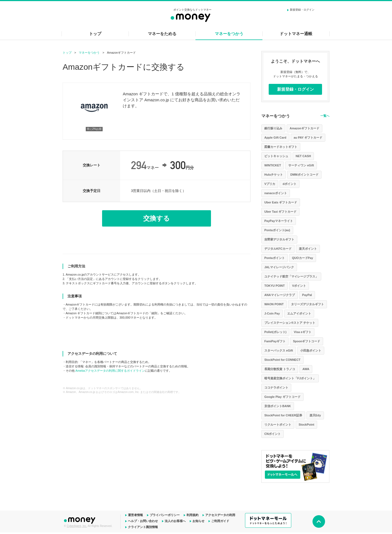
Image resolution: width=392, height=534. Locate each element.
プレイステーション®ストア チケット (290, 323)
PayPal (307, 295)
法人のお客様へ (175, 521)
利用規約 (192, 515)
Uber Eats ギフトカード (281, 202)
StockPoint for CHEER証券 (283, 415)
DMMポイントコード (304, 175)
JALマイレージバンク (279, 267)
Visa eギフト (303, 332)
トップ (95, 34)
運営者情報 (135, 515)
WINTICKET (273, 165)
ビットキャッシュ (276, 156)
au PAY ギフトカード (308, 138)
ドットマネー (80, 520)
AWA (306, 369)
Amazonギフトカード (304, 128)
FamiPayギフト (275, 341)
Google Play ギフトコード (282, 397)
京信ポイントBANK (278, 406)
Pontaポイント (275, 258)
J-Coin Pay (272, 313)
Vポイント (299, 286)
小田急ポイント (311, 350)
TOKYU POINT (275, 286)
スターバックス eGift (279, 350)
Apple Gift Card (275, 138)
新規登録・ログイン (302, 10)
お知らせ (198, 521)
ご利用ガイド (220, 521)
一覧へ (325, 116)
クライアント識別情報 (143, 527)
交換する (157, 218)
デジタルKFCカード (278, 249)
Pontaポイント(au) (277, 230)
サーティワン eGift (301, 165)
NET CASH (303, 156)
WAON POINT (274, 304)
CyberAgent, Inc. (77, 526)
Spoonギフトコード (307, 341)
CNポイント (272, 434)
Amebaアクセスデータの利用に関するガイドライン (110, 371)
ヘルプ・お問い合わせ (143, 521)
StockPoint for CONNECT (282, 360)
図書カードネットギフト (281, 147)
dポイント (290, 184)
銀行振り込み (273, 128)
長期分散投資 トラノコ (280, 369)
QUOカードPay (303, 258)
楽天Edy (315, 415)
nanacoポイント (276, 193)
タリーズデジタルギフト (307, 304)
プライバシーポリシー (165, 515)
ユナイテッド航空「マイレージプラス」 (291, 276)
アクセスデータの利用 (220, 515)
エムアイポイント (299, 313)
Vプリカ (270, 184)
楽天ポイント (308, 249)
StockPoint (306, 425)
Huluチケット (274, 175)
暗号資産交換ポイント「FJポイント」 (290, 378)
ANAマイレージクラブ (280, 295)
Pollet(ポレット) (275, 332)
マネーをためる (162, 34)
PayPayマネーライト (279, 221)
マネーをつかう (229, 34)
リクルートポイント (278, 425)
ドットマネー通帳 (296, 34)
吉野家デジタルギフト (279, 239)
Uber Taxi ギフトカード (280, 212)
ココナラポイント (276, 387)
